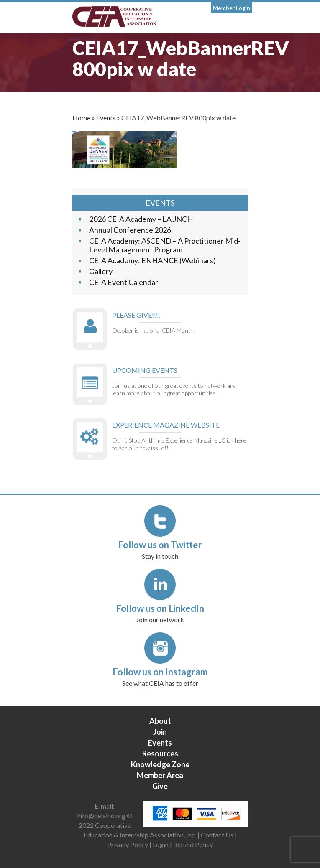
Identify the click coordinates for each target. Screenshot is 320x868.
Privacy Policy (128, 844)
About (160, 721)
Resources (160, 753)
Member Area (160, 775)
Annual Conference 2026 (130, 230)
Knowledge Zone (160, 764)
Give (160, 786)
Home (81, 118)
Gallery (101, 271)
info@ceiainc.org (102, 816)
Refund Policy (193, 844)
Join (160, 732)
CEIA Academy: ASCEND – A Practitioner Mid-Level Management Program (165, 245)
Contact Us (217, 835)
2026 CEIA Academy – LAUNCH (141, 219)
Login (161, 844)
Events (106, 118)
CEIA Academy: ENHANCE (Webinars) (152, 260)
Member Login (232, 8)
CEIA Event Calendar (124, 282)
